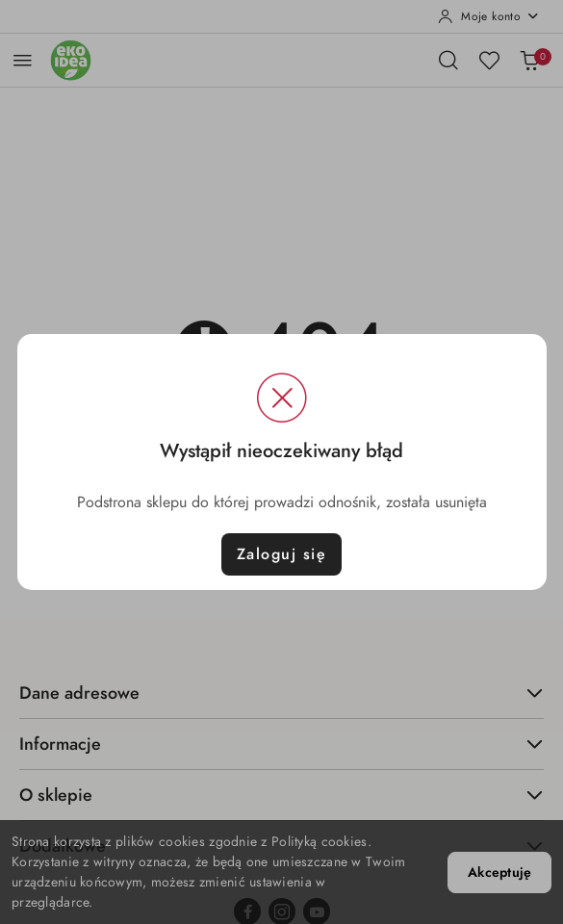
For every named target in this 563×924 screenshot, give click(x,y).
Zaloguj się (282, 554)
